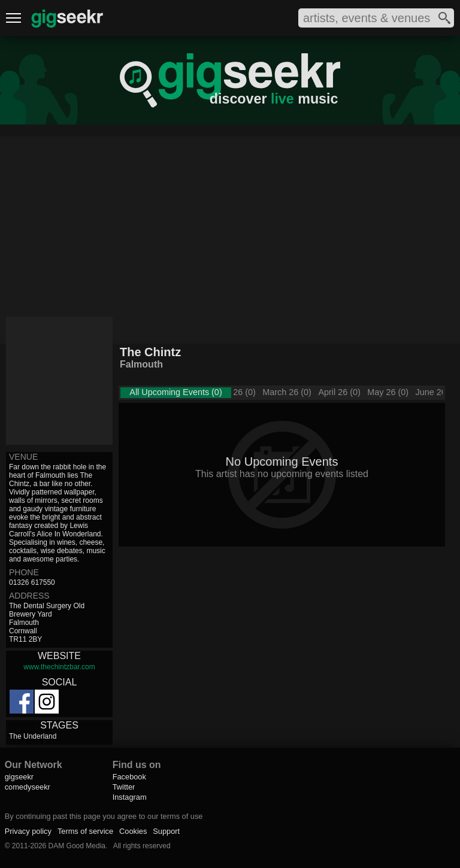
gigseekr (19, 777)
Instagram (130, 797)
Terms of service (85, 831)
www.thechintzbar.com (59, 667)
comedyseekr (28, 787)
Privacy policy (28, 831)
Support (166, 831)
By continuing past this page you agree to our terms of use (104, 816)
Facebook (129, 777)
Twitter (124, 787)
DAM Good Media (77, 846)
